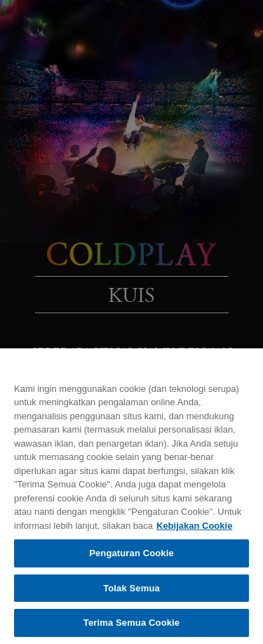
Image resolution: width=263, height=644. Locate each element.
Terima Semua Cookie (131, 623)
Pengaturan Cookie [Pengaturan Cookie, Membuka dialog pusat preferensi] (131, 553)
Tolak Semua (131, 588)
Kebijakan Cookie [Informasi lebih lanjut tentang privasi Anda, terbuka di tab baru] (194, 526)
